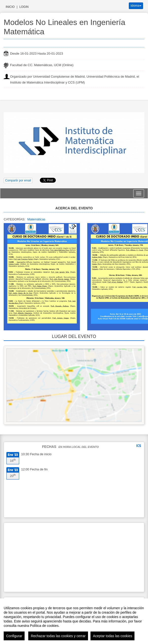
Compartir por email (18, 180)
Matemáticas (36, 219)
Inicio (10, 7)
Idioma (136, 6)
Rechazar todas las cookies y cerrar (58, 636)
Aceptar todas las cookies (113, 636)
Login (24, 7)
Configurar (14, 636)
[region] (74, 621)
